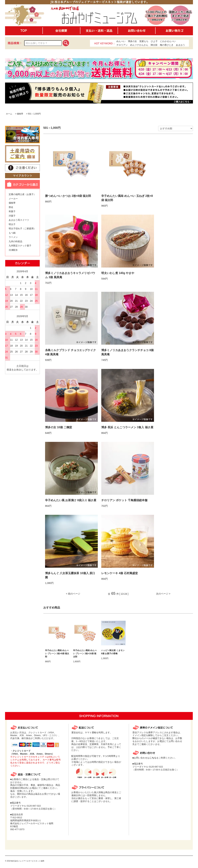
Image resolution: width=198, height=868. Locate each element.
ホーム (9, 114)
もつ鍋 (12, 233)
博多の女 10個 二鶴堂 (59, 427)
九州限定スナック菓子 (20, 246)
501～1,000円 (34, 114)
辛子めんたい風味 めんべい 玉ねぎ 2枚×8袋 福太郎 (127, 198)
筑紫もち (144, 41)
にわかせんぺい (168, 41)
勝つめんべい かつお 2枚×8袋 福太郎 (68, 196)
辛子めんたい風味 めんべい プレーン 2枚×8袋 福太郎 (57, 654)
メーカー (13, 199)
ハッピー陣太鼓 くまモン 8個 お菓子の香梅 (113, 652)
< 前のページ (73, 594)
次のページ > (163, 594)
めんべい (121, 41)
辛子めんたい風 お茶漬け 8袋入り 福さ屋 (71, 500)
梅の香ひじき (167, 45)
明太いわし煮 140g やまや (118, 273)
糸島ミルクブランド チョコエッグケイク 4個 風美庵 (70, 352)
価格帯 (20, 114)
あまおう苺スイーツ (19, 220)
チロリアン (122, 45)
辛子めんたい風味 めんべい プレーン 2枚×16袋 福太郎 (85, 654)
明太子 (12, 224)
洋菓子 (12, 216)
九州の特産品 (15, 241)
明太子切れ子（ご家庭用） (22, 229)
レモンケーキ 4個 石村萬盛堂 (120, 573)
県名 (11, 207)
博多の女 (132, 41)
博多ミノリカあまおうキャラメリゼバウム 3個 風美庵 (70, 275)
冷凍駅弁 (13, 250)
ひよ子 (154, 41)
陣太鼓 (154, 45)
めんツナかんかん (139, 45)
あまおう (180, 45)
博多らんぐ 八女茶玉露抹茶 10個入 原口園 (70, 575)
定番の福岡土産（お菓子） (22, 194)
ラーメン (13, 237)
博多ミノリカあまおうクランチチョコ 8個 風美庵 (127, 352)
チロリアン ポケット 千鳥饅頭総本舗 (124, 500)
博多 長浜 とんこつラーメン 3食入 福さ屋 (127, 427)
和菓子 (12, 211)
